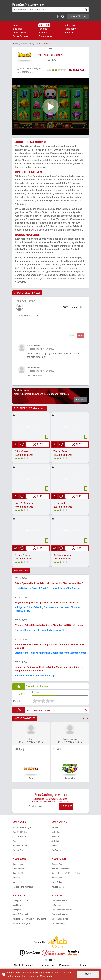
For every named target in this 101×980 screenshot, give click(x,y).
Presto (15, 841)
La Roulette (56, 905)
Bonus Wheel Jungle (22, 827)
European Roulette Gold (62, 910)
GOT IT (88, 974)
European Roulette (60, 901)
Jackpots (43, 33)
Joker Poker (57, 882)
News (15, 25)
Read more (80, 400)
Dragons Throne (20, 846)
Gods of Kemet (19, 837)
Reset (72, 336)
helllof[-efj (19, 749)
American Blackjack (21, 923)
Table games (71, 29)
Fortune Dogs (18, 850)
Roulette (43, 29)
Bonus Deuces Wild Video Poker (66, 873)
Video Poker (71, 25)
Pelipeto (55, 837)
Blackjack (17, 29)
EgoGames (56, 850)
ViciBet (55, 846)
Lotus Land (59, 503)
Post (81, 336)
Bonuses (69, 33)
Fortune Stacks (22, 555)
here (53, 976)
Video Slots (44, 25)
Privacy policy (66, 965)
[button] (84, 718)
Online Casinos (20, 36)
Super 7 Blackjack (20, 914)
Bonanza (16, 878)
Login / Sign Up (78, 16)
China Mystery (22, 451)
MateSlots (56, 832)
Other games (19, 33)
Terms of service (46, 965)
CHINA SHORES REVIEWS (27, 293)
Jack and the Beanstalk (23, 887)
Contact (29, 965)
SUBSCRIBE (66, 806)
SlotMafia (56, 841)
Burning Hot (18, 882)
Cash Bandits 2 (19, 869)
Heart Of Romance (24, 503)
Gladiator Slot (18, 873)
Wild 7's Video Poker (60, 869)
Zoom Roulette (58, 923)
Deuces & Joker (58, 887)
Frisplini (57, 749)
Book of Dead (18, 864)
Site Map (83, 965)
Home (16, 44)
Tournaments (45, 36)
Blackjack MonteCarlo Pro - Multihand (29, 919)
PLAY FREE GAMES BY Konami (30, 408)
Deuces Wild (57, 864)
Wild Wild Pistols (20, 832)
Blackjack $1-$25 (20, 901)
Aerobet (55, 827)
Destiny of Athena (62, 555)
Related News (21, 571)
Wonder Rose (60, 451)
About (17, 965)
